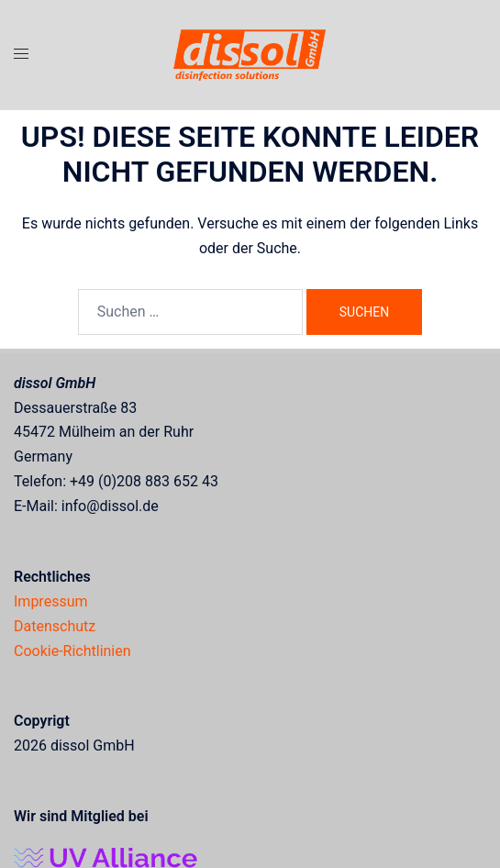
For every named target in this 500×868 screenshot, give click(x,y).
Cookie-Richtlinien (72, 651)
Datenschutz (55, 626)
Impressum (51, 601)
